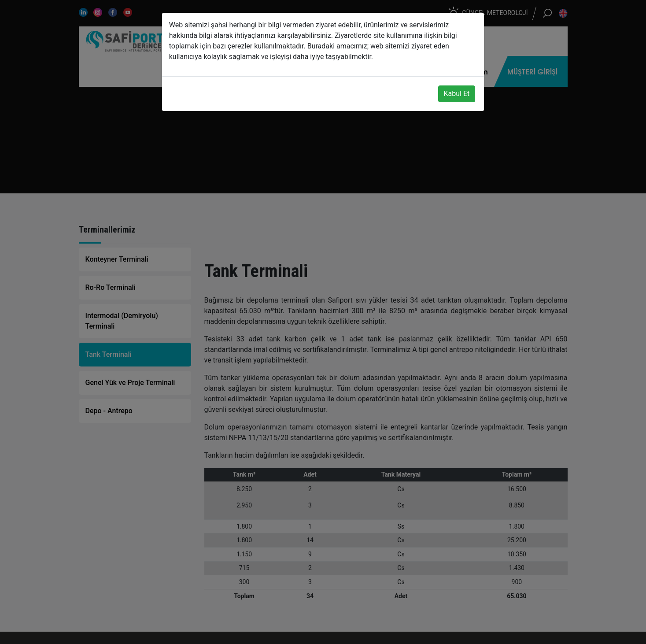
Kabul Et (457, 94)
